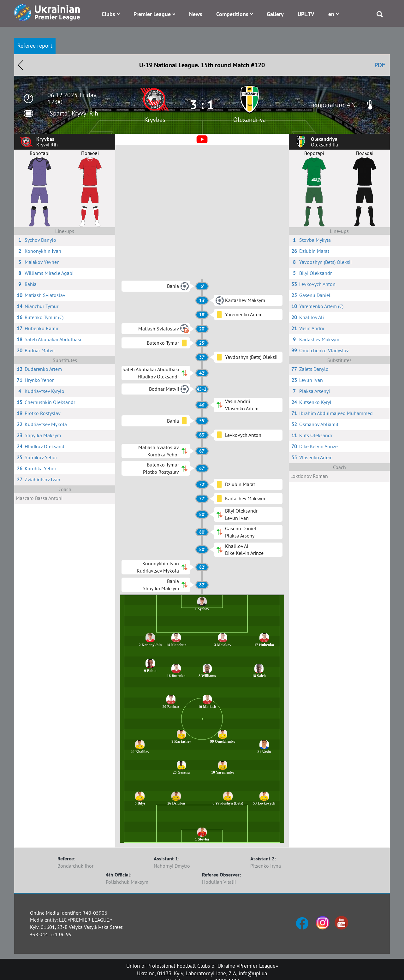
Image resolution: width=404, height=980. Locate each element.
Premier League (152, 14)
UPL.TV (306, 14)
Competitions (232, 14)
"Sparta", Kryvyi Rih (73, 113)
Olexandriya (250, 120)
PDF (380, 65)
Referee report (35, 46)
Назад (21, 65)
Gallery (275, 14)
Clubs (108, 14)
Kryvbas (155, 120)
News (196, 14)
